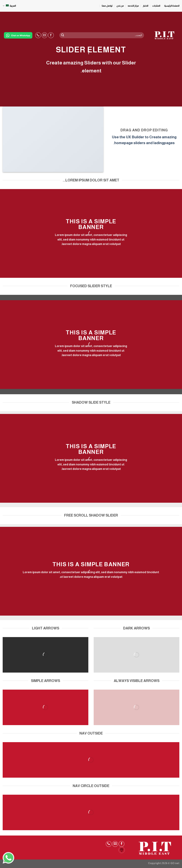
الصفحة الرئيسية (172, 6)
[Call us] (38, 35)
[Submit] (63, 35)
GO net (175, 863)
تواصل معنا (107, 6)
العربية (9, 6)
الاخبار (145, 6)
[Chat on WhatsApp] (18, 35)
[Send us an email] (45, 35)
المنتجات (156, 6)
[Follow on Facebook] (51, 35)
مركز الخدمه (133, 6)
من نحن (120, 6)
